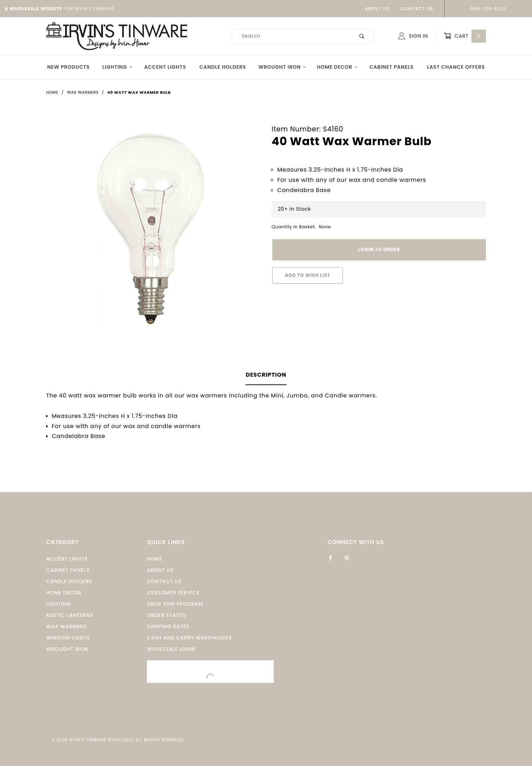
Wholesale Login (171, 649)
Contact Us (417, 9)
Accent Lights (165, 67)
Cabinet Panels (391, 67)
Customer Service (173, 593)
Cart (465, 36)
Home (155, 559)
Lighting (117, 67)
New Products (69, 67)
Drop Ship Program (175, 604)
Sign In (413, 36)
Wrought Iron (282, 67)
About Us (377, 9)
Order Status (166, 615)
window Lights (68, 638)
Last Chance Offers (456, 67)
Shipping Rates (168, 626)
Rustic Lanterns (70, 615)
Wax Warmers (66, 626)
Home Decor (337, 67)
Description (266, 375)
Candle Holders (223, 67)
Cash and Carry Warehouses (189, 638)
